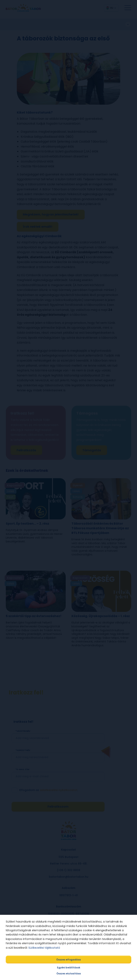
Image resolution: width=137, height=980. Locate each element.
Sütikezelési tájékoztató (44, 948)
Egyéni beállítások (69, 968)
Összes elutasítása (69, 974)
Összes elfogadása (68, 960)
